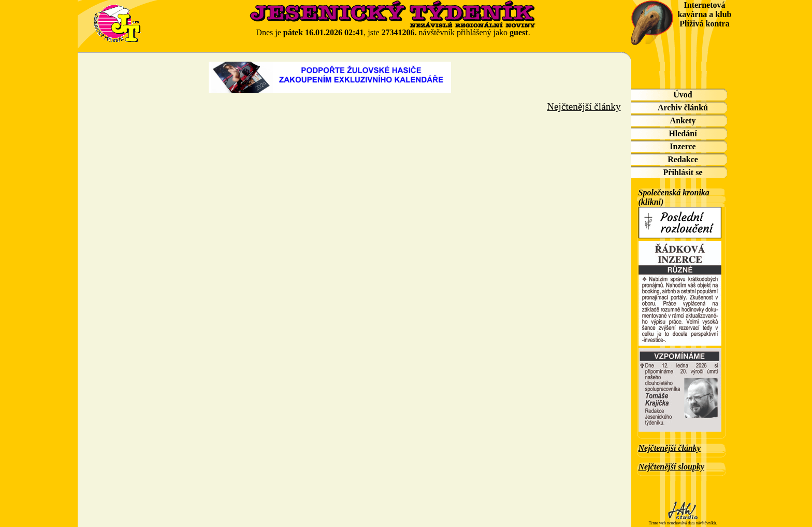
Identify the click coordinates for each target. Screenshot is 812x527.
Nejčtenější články (670, 448)
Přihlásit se (683, 172)
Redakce (683, 159)
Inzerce (683, 146)
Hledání (683, 133)
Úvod (683, 95)
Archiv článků (683, 108)
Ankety (683, 120)
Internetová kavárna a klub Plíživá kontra (704, 14)
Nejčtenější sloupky (672, 467)
